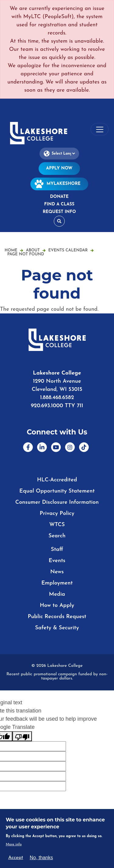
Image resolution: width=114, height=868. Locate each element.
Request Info (59, 212)
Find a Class (59, 204)
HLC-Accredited (57, 480)
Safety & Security (57, 628)
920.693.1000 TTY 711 (57, 406)
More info (14, 844)
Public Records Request (57, 617)
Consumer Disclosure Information (57, 502)
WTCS (57, 525)
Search (57, 536)
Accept (16, 858)
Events (57, 561)
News (57, 572)
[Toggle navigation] (100, 129)
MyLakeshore (59, 184)
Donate (59, 197)
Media (57, 594)
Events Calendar (71, 250)
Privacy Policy (57, 514)
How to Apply (57, 606)
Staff (57, 550)
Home (11, 250)
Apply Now (59, 168)
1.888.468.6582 (57, 398)
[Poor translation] (22, 736)
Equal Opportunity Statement (57, 491)
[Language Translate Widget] (59, 154)
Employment (57, 583)
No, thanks (41, 858)
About (36, 250)
